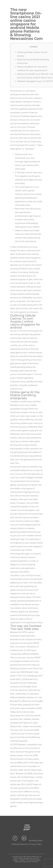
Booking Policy (36, 841)
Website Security (20, 844)
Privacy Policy (36, 844)
